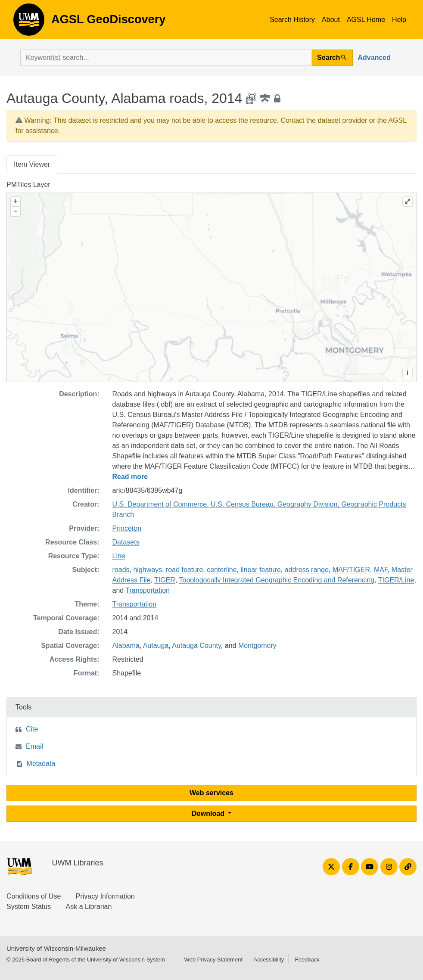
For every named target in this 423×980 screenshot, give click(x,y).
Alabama (126, 646)
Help (399, 20)
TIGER (165, 580)
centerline (222, 570)
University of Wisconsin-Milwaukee (56, 948)
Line (119, 556)
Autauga (156, 646)
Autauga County (196, 646)
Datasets (126, 542)
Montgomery (257, 646)
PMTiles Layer (28, 185)
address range (307, 570)
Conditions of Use (34, 896)
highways (148, 570)
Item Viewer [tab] (32, 164)
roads (121, 570)
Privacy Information (105, 896)
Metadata (41, 764)
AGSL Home (366, 20)
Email (34, 746)
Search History (292, 20)
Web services (211, 793)
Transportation (148, 590)
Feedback (307, 960)
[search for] (166, 58)
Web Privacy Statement (213, 960)
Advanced (374, 58)
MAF (381, 570)
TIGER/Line (396, 580)
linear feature (260, 570)
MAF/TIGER (351, 570)
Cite (32, 729)
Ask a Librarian (89, 907)
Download (209, 814)
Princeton (127, 528)
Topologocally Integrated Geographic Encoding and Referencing (277, 580)
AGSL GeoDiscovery (29, 22)
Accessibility (269, 960)
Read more (130, 477)
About (331, 20)
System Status (29, 907)
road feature (184, 570)
